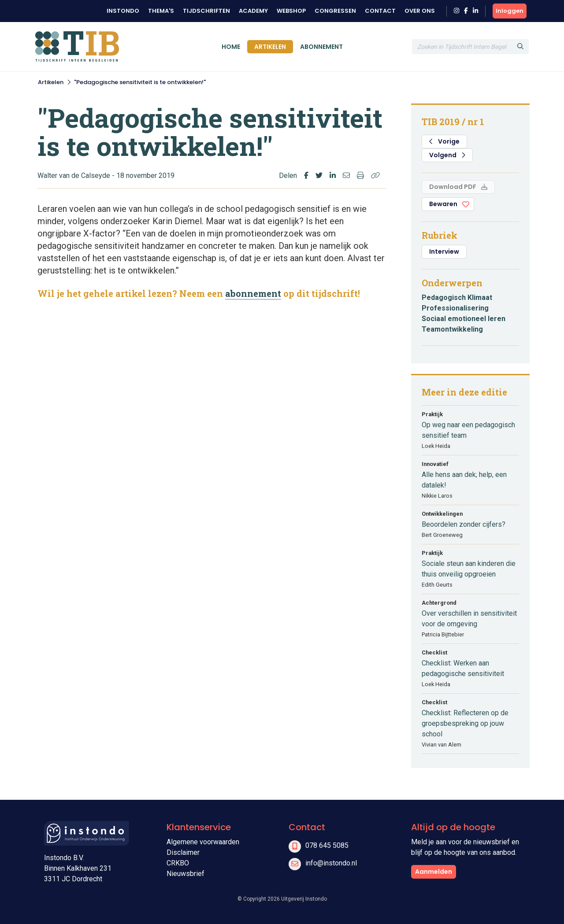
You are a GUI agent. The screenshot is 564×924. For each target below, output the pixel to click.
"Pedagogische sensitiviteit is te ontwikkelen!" (140, 82)
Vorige (444, 141)
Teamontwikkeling (452, 329)
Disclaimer (183, 852)
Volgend (447, 155)
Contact (380, 11)
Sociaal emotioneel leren (464, 319)
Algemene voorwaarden (203, 842)
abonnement (253, 293)
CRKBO (178, 863)
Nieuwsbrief (186, 874)
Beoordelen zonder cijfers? (464, 524)
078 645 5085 (327, 845)
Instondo (123, 11)
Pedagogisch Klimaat (457, 298)
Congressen (335, 11)
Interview (444, 251)
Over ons (420, 11)
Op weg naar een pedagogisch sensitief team (468, 430)
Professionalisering (455, 308)
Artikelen (270, 47)
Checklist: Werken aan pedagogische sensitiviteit (463, 668)
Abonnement (321, 47)
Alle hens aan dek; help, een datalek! (464, 480)
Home (231, 47)
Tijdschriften (206, 11)
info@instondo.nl (331, 863)
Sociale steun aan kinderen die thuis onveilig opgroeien (469, 569)
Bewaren (443, 204)
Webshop (291, 11)
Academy (253, 11)
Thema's (161, 11)
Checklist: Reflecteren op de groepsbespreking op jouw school (465, 723)
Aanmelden (434, 872)
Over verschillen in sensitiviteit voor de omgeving (469, 619)
